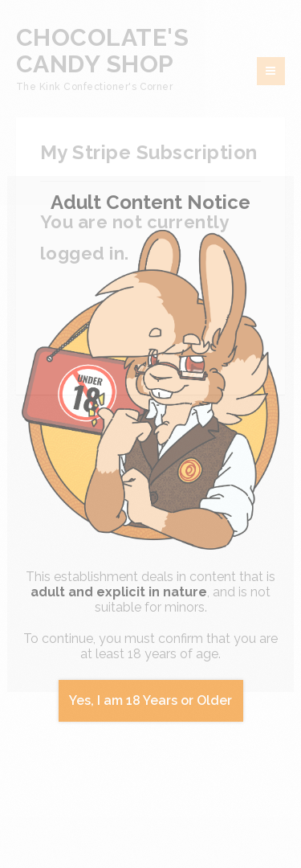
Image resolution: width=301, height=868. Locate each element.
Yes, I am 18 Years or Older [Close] (150, 700)
